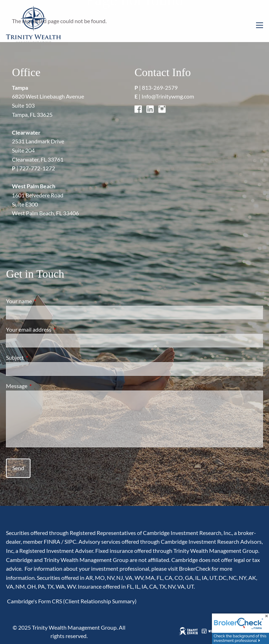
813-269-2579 (160, 87)
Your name (44, 301)
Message (42, 386)
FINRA (52, 541)
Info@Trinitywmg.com (168, 96)
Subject (40, 357)
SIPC (70, 541)
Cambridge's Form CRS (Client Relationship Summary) (71, 601)
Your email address (54, 329)
